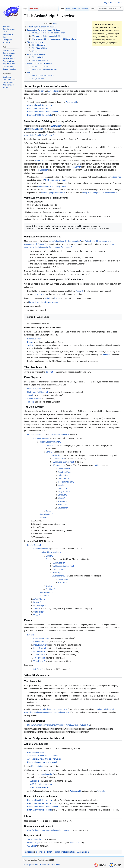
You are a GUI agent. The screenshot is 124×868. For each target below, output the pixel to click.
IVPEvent (37, 669)
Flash (42, 91)
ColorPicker (63, 475)
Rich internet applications (65, 852)
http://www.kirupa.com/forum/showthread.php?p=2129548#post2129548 (58, 725)
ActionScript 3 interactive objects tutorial (44, 759)
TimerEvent (38, 658)
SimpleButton (45, 514)
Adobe (78, 291)
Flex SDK (75, 167)
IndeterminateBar (65, 482)
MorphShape (39, 605)
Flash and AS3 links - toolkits (39, 115)
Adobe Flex (40, 161)
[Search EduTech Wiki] (111, 9)
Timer (30, 402)
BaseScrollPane (65, 472)
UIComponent (58, 465)
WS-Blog (31, 846)
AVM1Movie (38, 599)
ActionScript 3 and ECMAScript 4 (38, 135)
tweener (73, 843)
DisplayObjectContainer (50, 442)
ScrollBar (62, 495)
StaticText (38, 612)
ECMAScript (56, 126)
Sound (30, 395)
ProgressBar (63, 492)
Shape (36, 609)
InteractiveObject (41, 438)
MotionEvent (39, 648)
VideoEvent (38, 661)
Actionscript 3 (72, 102)
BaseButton (63, 469)
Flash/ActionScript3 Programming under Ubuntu (48, 830)
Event (30, 635)
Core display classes (59, 435)
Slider (60, 498)
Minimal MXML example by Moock (52, 186)
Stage (48, 511)
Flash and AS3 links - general (40, 105)
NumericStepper (65, 488)
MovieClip (56, 455)
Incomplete (40, 852)
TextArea (62, 501)
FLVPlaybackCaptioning (62, 462)
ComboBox (63, 479)
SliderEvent (38, 655)
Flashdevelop (33, 339)
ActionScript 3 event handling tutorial (43, 756)
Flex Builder (41, 170)
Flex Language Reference (52, 193)
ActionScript (53, 91)
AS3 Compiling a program (55, 180)
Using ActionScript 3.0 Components (64, 241)
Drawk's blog (33, 843)
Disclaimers (56, 865)
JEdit (29, 345)
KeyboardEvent (40, 642)
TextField (43, 517)
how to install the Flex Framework (44, 302)
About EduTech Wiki (42, 865)
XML (56, 298)
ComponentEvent (41, 638)
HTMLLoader (57, 569)
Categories (30, 852)
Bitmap (36, 602)
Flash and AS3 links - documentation (43, 112)
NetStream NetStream (37, 392)
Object (48, 372)
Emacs (30, 342)
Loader (49, 446)
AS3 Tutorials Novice (39, 787)
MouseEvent (39, 651)
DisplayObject (33, 389)
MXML (48, 298)
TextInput (62, 505)
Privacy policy (29, 865)
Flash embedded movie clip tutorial (42, 762)
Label (60, 485)
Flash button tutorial (36, 752)
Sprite (48, 452)
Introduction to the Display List (53, 709)
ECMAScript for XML (35, 129)
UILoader (62, 508)
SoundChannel (34, 399)
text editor (107, 355)
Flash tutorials (37, 766)
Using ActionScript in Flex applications (99, 193)
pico (60, 355)
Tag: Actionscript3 (35, 839)
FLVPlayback (57, 459)
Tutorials (101, 791)
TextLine (49, 589)
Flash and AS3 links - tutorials (40, 109)
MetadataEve (39, 645)
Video (36, 615)
